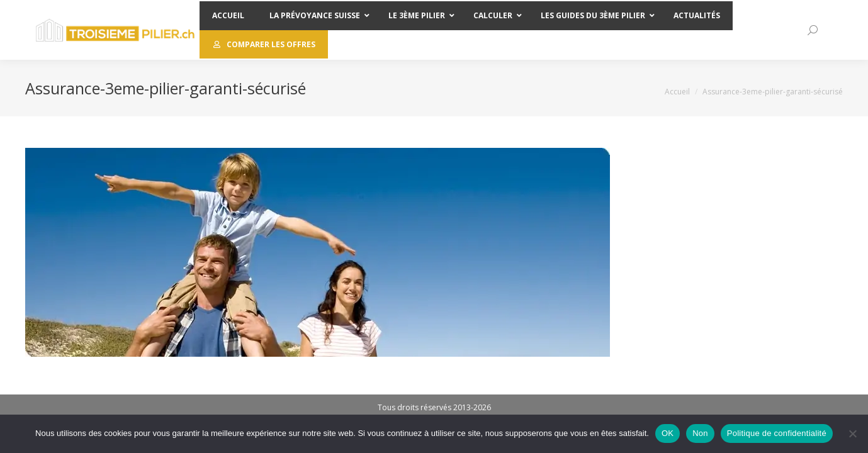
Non (700, 433)
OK (668, 433)
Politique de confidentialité (777, 433)
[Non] (852, 433)
